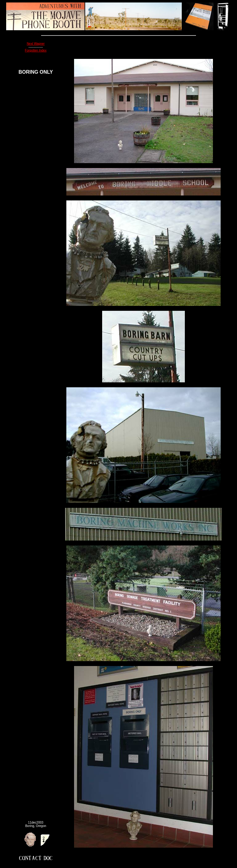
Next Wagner (36, 44)
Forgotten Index (36, 50)
